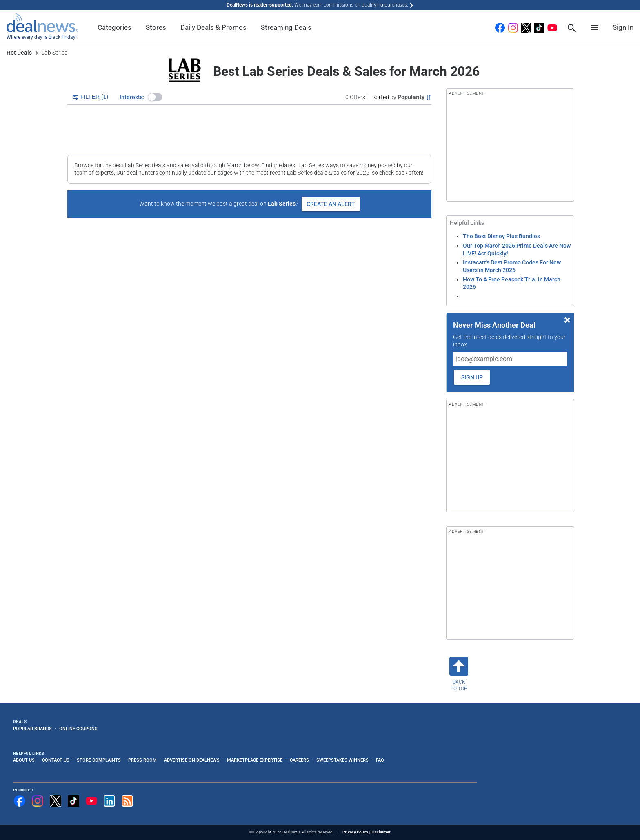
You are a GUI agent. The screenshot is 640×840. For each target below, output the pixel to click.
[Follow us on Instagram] (38, 801)
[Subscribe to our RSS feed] (127, 801)
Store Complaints (99, 760)
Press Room (142, 760)
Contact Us (56, 760)
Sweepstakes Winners (342, 760)
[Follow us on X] (56, 801)
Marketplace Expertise (255, 760)
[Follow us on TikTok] (73, 801)
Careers (299, 760)
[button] (155, 97)
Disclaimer (381, 832)
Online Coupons (78, 729)
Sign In (623, 27)
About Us (24, 760)
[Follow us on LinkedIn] (109, 801)
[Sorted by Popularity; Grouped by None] (402, 97)
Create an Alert (331, 204)
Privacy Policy (355, 832)
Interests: (132, 97)
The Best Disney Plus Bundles (501, 236)
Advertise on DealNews (192, 760)
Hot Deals (19, 53)
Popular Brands (32, 729)
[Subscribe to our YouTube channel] (91, 801)
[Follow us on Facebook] (20, 801)
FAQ (380, 760)
